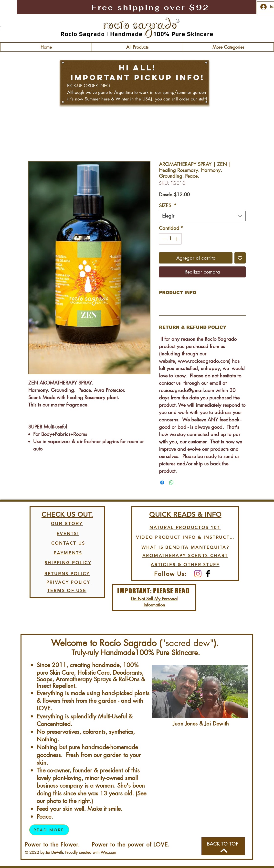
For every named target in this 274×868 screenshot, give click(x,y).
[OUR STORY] (67, 524)
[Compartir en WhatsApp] (171, 483)
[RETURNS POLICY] (67, 574)
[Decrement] (164, 239)
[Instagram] (198, 574)
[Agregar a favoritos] (240, 258)
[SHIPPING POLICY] (68, 563)
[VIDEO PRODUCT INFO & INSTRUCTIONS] (185, 537)
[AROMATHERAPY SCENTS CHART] (185, 556)
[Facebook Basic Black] (208, 574)
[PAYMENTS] (68, 553)
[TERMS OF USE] (67, 591)
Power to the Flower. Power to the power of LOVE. (97, 845)
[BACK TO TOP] (223, 846)
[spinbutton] (170, 239)
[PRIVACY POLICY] (68, 582)
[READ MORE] (49, 830)
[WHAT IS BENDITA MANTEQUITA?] (185, 547)
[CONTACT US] (68, 543)
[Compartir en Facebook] (162, 483)
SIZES (168, 206)
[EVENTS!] (68, 534)
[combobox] (202, 216)
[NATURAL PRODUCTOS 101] (185, 527)
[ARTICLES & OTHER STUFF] (185, 565)
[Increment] (177, 239)
